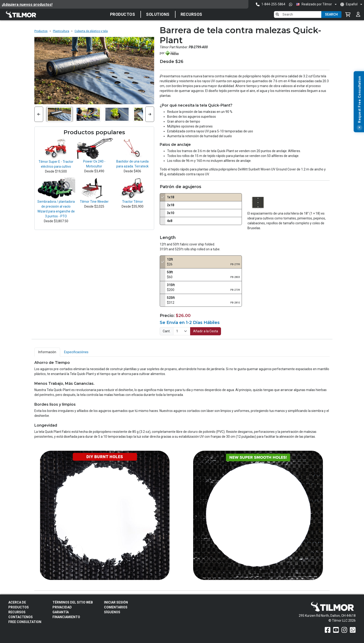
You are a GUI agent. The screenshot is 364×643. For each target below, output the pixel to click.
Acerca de (17, 602)
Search (331, 14)
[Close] (361, 128)
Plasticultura (61, 31)
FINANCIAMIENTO (66, 617)
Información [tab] (47, 352)
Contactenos (21, 617)
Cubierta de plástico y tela (91, 31)
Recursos (191, 14)
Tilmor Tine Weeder (94, 202)
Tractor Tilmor (133, 202)
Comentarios (116, 607)
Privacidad (62, 607)
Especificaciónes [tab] (76, 352)
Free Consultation (25, 622)
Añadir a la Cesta (206, 331)
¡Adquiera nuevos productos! (27, 5)
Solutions (158, 14)
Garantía (61, 612)
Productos (123, 14)
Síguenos (112, 612)
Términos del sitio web (73, 602)
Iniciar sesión (116, 602)
